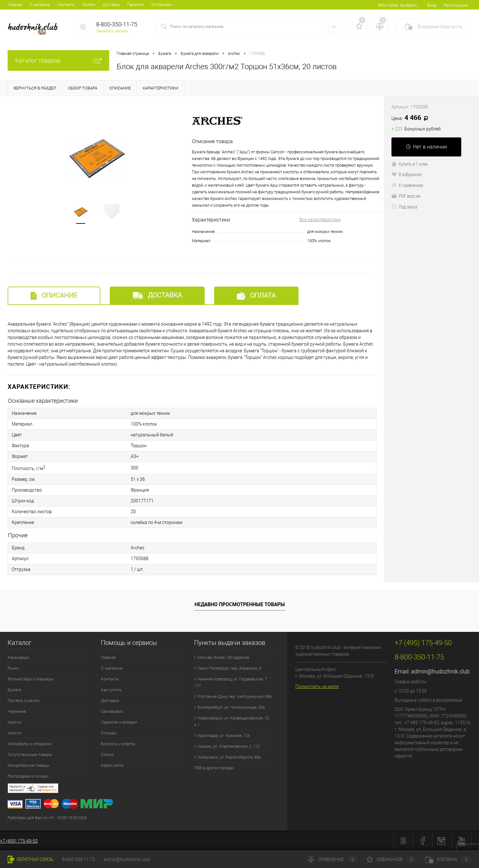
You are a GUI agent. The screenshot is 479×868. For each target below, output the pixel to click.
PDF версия (406, 196)
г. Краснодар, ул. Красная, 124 (222, 735)
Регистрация (456, 5)
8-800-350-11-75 (79, 859)
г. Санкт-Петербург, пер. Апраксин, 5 (228, 668)
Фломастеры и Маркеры (31, 679)
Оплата (89, 5)
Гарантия (135, 5)
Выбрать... (410, 5)
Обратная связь (31, 859)
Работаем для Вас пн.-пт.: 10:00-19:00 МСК (47, 818)
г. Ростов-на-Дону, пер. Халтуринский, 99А (233, 696)
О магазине (40, 5)
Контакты (66, 5)
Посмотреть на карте (317, 686)
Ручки (13, 668)
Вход (432, 5)
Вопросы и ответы (118, 744)
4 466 (412, 118)
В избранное (407, 174)
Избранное (391, 859)
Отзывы (109, 733)
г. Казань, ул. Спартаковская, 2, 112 (227, 746)
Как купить (111, 690)
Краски (14, 722)
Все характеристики (320, 220)
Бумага (14, 690)
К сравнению (407, 185)
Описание (54, 296)
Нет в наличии (426, 147)
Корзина (448, 859)
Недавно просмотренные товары (240, 604)
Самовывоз (112, 711)
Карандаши (18, 657)
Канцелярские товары (29, 765)
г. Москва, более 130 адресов (222, 657)
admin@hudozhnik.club (440, 671)
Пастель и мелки (23, 701)
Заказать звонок (112, 31)
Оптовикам (161, 5)
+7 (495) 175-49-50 (19, 841)
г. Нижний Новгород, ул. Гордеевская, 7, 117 (231, 682)
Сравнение (333, 859)
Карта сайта (112, 765)
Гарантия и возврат (119, 722)
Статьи (107, 755)
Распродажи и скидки (28, 776)
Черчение (17, 711)
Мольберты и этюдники (30, 744)
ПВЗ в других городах (214, 768)
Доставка (111, 5)
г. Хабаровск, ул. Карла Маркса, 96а (227, 757)
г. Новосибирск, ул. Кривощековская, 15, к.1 (232, 721)
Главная (15, 5)
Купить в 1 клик (410, 164)
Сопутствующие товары (30, 755)
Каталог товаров (58, 60)
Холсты (15, 733)
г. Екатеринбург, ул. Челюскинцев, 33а (230, 707)
